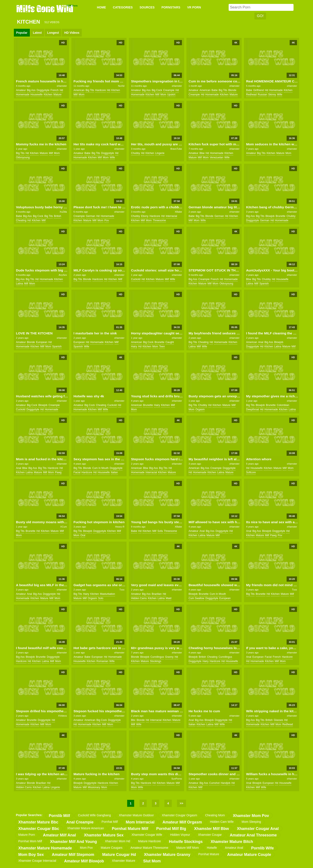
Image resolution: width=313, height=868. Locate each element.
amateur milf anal (59, 835)
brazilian (157, 594)
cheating (21, 220)
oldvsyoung (23, 157)
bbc (133, 720)
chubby (136, 153)
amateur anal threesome (253, 835)
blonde (232, 90)
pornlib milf (59, 816)
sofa (160, 531)
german (91, 216)
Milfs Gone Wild (45, 8)
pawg (58, 472)
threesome (159, 220)
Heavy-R (120, 527)
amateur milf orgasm (182, 822)
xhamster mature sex (104, 835)
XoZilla (63, 212)
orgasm (200, 409)
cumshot (214, 783)
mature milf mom (188, 848)
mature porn (27, 835)
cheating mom (215, 815)
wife (280, 95)
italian (114, 472)
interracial (171, 216)
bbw (202, 153)
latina (20, 284)
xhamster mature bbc (38, 822)
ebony (145, 216)
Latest (37, 33)
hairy (134, 347)
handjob (226, 783)
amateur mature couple (249, 855)
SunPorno (177, 779)
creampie (169, 90)
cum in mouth (100, 468)
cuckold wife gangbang (94, 815)
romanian (102, 661)
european (42, 342)
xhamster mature (124, 861)
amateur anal (234, 848)
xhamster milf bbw (211, 829)
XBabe (178, 212)
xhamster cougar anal (258, 829)
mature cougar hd (119, 855)
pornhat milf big (171, 829)
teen (162, 347)
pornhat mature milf (130, 829)
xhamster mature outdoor (136, 815)
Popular (22, 33)
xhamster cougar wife (147, 835)
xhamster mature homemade (45, 848)
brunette (280, 216)
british (57, 216)
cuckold (136, 279)
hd (61, 90)
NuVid (121, 86)
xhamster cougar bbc (39, 829)
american (79, 90)
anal (261, 342)
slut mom (152, 861)
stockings (156, 661)
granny (169, 657)
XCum (64, 527)
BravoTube (176, 149)
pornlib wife (262, 848)
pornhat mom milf (30, 841)
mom (81, 95)
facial (77, 472)
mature (57, 95)
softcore (251, 472)
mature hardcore (150, 841)
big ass (31, 90)
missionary (94, 787)
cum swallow (197, 598)
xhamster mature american (86, 828)
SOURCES (147, 7)
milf (76, 95)
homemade (23, 95)
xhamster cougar (210, 835)
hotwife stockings (186, 842)
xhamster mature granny (167, 855)
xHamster (62, 86)
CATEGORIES (123, 7)
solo (101, 598)
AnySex (63, 275)
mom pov (86, 848)
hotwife (212, 848)
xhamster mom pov (251, 816)
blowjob (270, 216)
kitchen (48, 95)
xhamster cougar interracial (37, 861)
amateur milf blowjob (84, 861)
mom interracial (140, 822)
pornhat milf (110, 822)
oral (83, 535)
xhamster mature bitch (232, 842)
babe (215, 90)
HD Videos (72, 33)
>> (181, 803)
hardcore (100, 90)
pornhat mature (209, 854)
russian (262, 95)
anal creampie (80, 822)
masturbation (107, 594)
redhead (251, 95)
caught (170, 342)
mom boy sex (31, 855)
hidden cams (139, 598)
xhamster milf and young (73, 842)
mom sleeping (251, 822)
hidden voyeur (180, 835)
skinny (272, 95)
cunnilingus (157, 657)
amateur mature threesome (149, 848)
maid (169, 598)
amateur (21, 90)
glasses (278, 720)
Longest (53, 33)
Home (101, 7)
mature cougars (112, 848)
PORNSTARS (171, 7)
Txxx (122, 590)
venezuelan (216, 157)
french (55, 90)
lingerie (160, 153)
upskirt (171, 95)
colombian (283, 405)
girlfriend (259, 90)
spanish (264, 284)
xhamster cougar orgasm (179, 815)
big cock (157, 90)
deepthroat (253, 409)
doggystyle (43, 90)
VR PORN (194, 7)
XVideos (62, 716)
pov (107, 220)
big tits (90, 90)
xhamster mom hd (118, 841)
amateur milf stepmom (73, 855)
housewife (37, 95)
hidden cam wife (222, 822)
